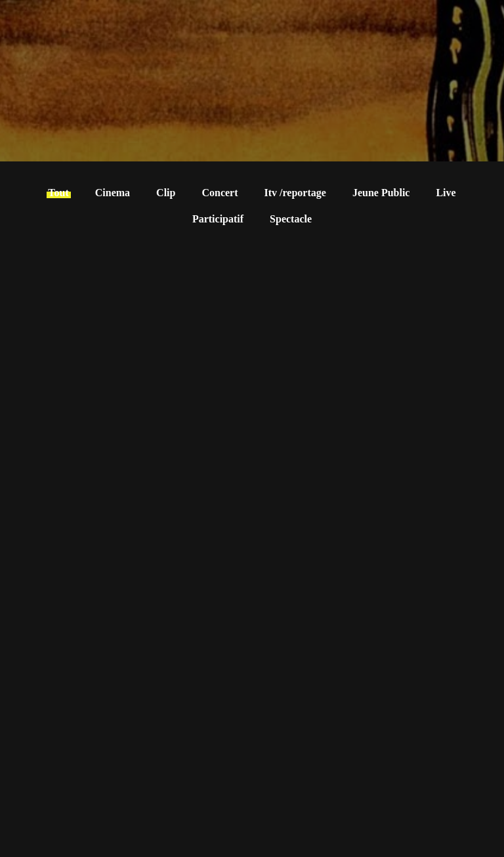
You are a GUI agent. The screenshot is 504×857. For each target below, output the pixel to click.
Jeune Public (381, 193)
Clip (166, 193)
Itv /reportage (295, 193)
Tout (58, 193)
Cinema (113, 193)
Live (446, 193)
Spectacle (291, 219)
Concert (220, 193)
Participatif (218, 219)
